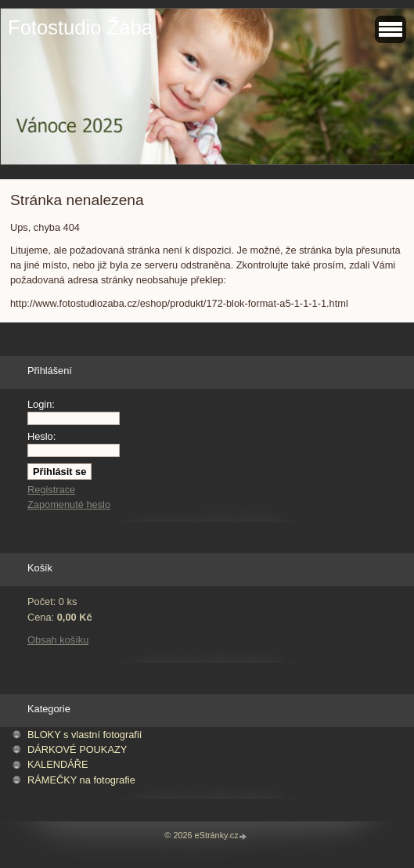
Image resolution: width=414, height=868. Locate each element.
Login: (41, 404)
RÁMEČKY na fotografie (81, 780)
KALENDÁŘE (58, 764)
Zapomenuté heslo (69, 504)
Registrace (51, 490)
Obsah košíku (58, 640)
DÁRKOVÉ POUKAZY (77, 749)
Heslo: (41, 436)
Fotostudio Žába (80, 27)
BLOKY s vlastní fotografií (85, 735)
